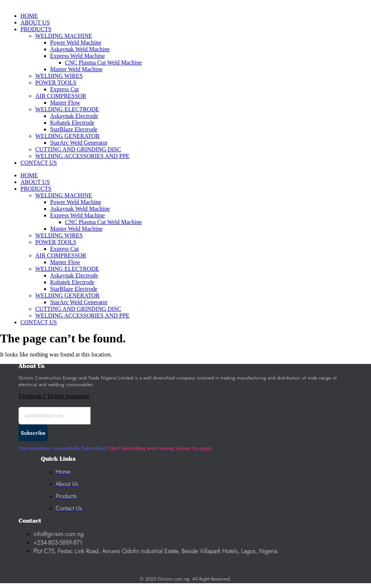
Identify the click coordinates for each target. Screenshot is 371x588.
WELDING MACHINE (64, 195)
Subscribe (33, 433)
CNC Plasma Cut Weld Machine (103, 222)
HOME (29, 175)
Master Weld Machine (76, 229)
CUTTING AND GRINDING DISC (78, 309)
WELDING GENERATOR (67, 295)
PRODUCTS (36, 189)
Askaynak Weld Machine (80, 209)
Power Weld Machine (76, 202)
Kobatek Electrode (72, 282)
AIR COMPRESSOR (61, 255)
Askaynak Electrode (74, 275)
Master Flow (65, 262)
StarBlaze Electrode (74, 289)
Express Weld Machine (78, 215)
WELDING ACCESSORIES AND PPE (82, 316)
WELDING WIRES (59, 235)
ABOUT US (35, 182)
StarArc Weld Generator (79, 302)
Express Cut (65, 249)
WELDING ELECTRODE (67, 269)
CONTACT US (39, 322)
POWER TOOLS (56, 242)
